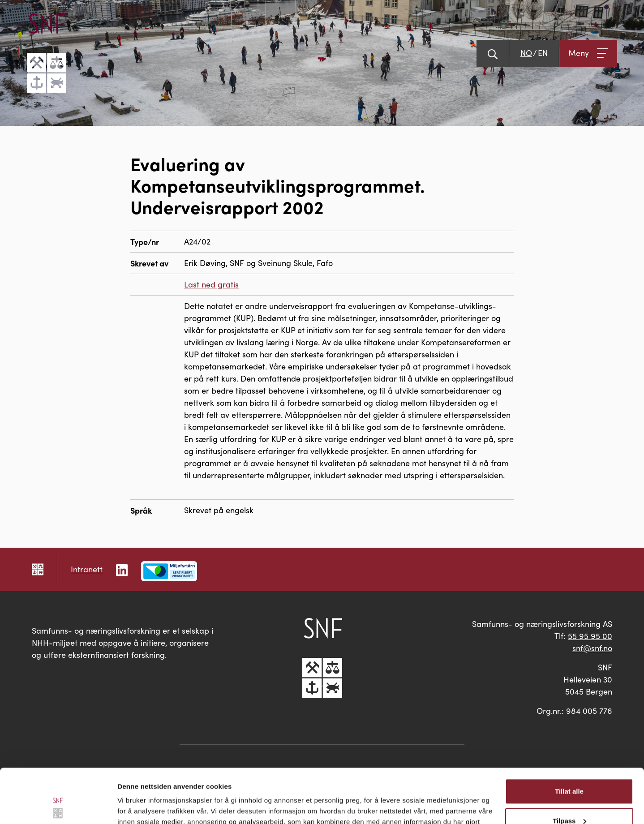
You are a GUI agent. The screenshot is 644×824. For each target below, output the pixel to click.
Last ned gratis (211, 284)
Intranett (87, 569)
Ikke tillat (569, 799)
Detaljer (130, 806)
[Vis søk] (493, 53)
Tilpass (569, 770)
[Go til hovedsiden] (47, 53)
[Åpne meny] (588, 53)
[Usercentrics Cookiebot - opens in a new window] (58, 807)
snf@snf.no (592, 648)
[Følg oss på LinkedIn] (122, 569)
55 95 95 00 (590, 636)
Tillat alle (569, 740)
